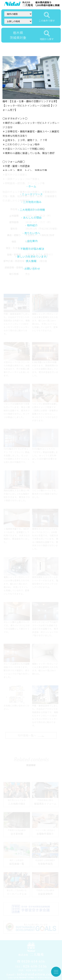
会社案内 (32, 287)
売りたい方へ (32, 279)
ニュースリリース (32, 240)
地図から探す (47, 36)
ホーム (32, 232)
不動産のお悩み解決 (32, 295)
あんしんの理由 (32, 264)
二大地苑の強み (32, 248)
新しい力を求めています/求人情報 (32, 305)
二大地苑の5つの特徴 (32, 256)
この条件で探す (47, 17)
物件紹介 (32, 271)
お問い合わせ (32, 315)
